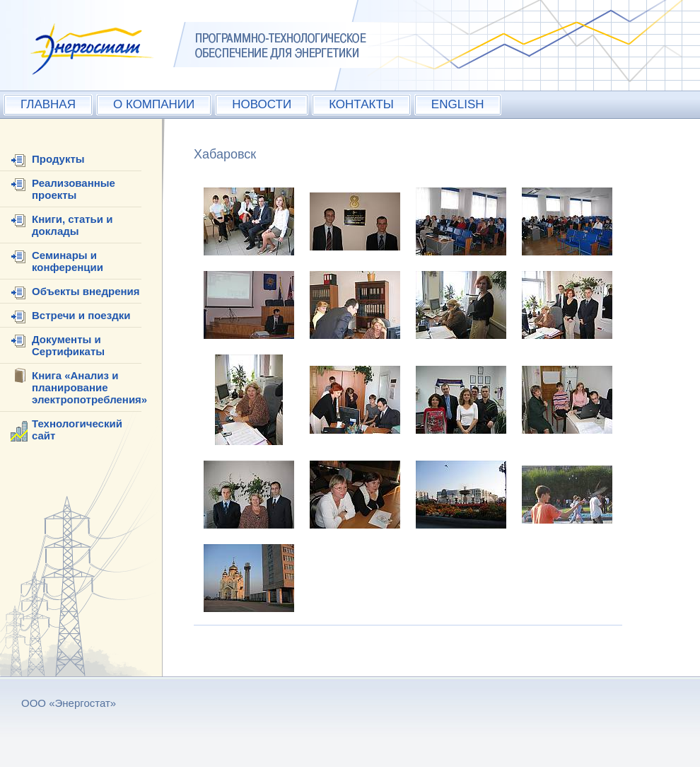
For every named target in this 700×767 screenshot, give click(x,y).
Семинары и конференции (68, 261)
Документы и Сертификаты (68, 345)
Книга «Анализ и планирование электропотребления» (89, 387)
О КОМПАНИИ (154, 104)
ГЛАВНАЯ (48, 104)
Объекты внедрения (86, 291)
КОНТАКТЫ (361, 104)
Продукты (58, 159)
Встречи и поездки (81, 315)
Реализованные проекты (74, 189)
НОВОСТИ (262, 104)
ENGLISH (458, 104)
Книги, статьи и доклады (72, 225)
